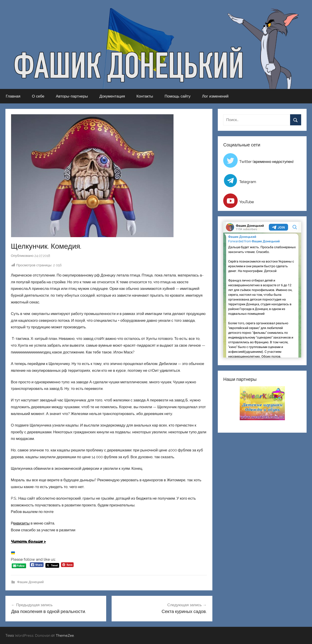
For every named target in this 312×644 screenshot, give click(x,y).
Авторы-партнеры (72, 96)
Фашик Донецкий (30, 582)
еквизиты (22, 523)
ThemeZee (65, 635)
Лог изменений (215, 96)
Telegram (248, 182)
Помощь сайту (178, 96)
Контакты (145, 96)
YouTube (247, 202)
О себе (38, 96)
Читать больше (27, 541)
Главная (13, 96)
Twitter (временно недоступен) (266, 162)
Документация (112, 96)
